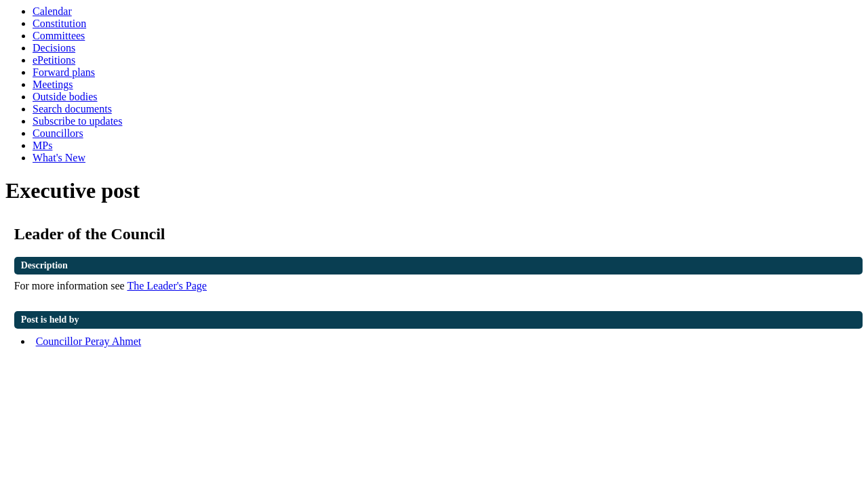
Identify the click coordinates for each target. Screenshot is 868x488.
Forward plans (64, 72)
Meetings (53, 84)
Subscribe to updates (77, 121)
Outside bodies (65, 97)
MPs (42, 145)
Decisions (54, 48)
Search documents (72, 109)
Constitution (59, 23)
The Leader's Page (167, 286)
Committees (59, 36)
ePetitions (54, 60)
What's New (59, 158)
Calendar (52, 11)
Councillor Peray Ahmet (89, 341)
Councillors (58, 133)
